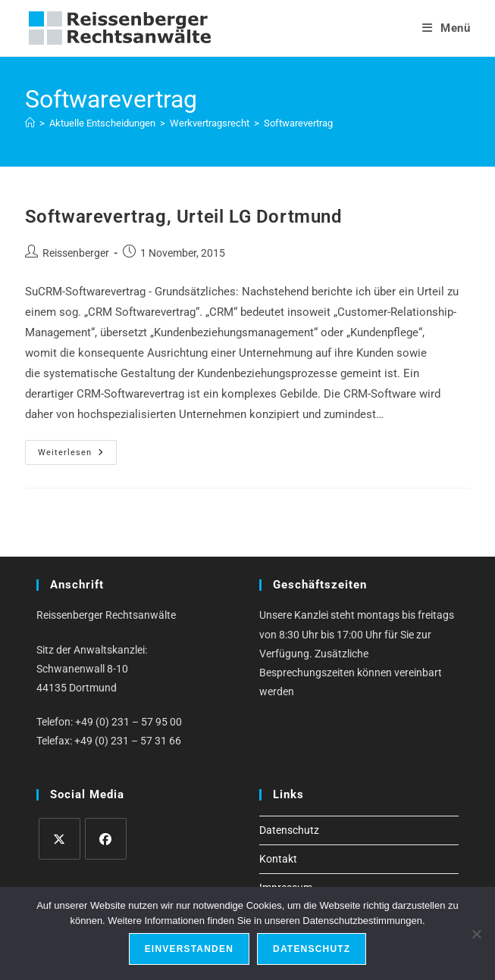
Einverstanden (189, 949)
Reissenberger (76, 253)
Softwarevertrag (298, 123)
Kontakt (278, 859)
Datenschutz (289, 830)
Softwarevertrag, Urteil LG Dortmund (184, 217)
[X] (60, 839)
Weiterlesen (77, 456)
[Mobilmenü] (446, 28)
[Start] (30, 123)
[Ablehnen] (476, 934)
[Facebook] (106, 839)
